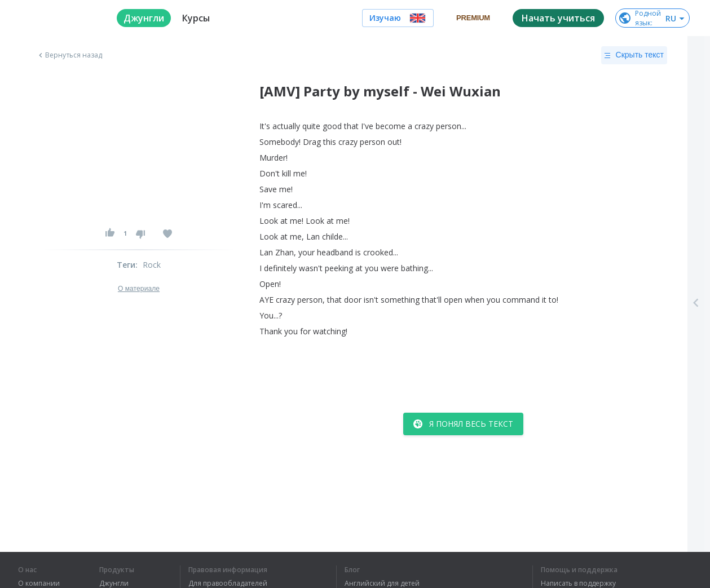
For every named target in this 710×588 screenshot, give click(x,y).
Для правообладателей (228, 583)
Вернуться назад (69, 55)
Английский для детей (382, 583)
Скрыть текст (634, 55)
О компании (39, 583)
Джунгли (114, 583)
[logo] (58, 18)
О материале (139, 289)
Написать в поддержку (578, 583)
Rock (152, 265)
